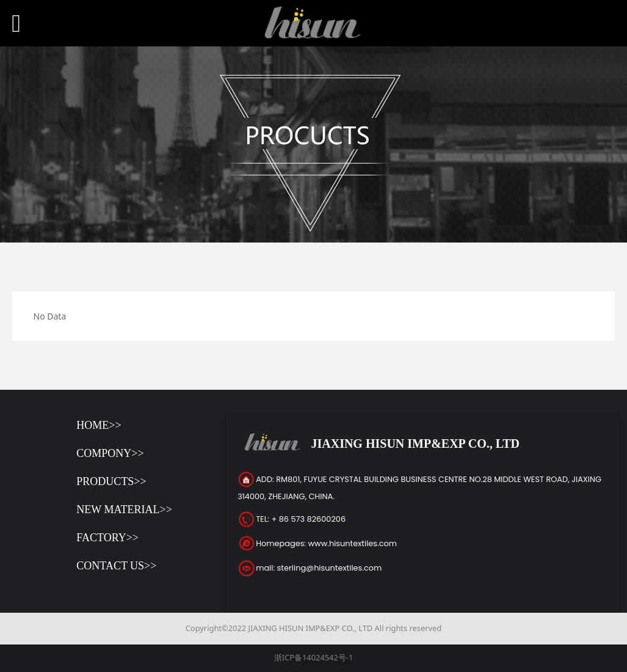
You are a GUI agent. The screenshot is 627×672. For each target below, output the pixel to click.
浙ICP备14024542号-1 (314, 657)
